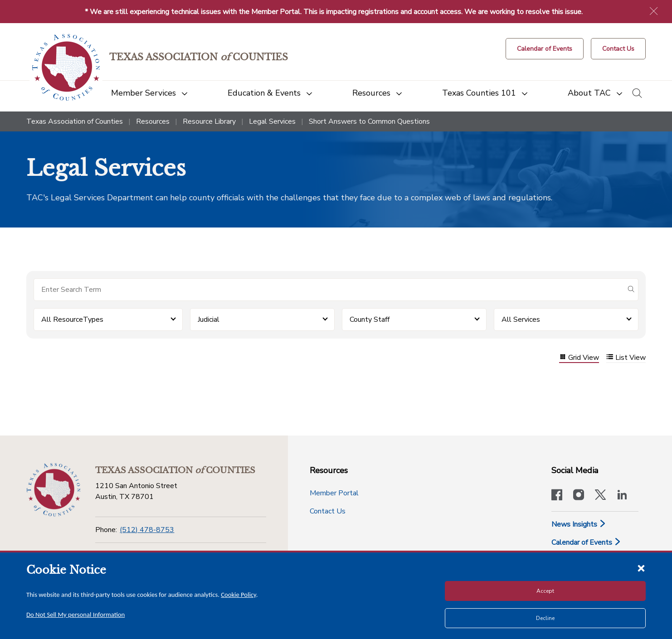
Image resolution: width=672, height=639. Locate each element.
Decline (545, 618)
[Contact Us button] (618, 49)
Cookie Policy (239, 595)
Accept (545, 591)
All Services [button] (521, 319)
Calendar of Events (586, 542)
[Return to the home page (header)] (66, 67)
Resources (153, 121)
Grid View (579, 358)
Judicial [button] (209, 319)
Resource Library (209, 121)
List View (626, 358)
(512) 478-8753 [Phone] (147, 530)
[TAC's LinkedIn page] (622, 496)
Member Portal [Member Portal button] (334, 493)
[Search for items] (329, 290)
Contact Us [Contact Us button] (328, 511)
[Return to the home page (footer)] (54, 490)
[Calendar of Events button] (545, 49)
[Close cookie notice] (641, 568)
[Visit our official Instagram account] (579, 496)
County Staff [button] (370, 319)
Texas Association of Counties (75, 121)
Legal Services (272, 121)
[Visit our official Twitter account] (600, 496)
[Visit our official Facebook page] (557, 496)
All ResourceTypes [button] (72, 319)
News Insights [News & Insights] (579, 524)
